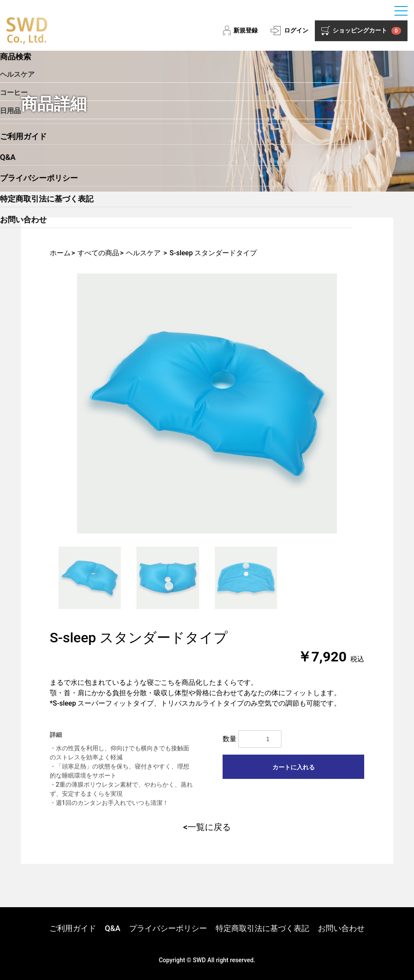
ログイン (296, 31)
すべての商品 (98, 253)
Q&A (113, 928)
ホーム (60, 253)
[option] (207, 404)
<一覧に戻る (207, 827)
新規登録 (246, 31)
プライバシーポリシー (168, 928)
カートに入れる (294, 767)
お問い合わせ (341, 928)
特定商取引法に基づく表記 (262, 928)
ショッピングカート (367, 31)
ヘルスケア (143, 253)
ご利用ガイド (73, 928)
